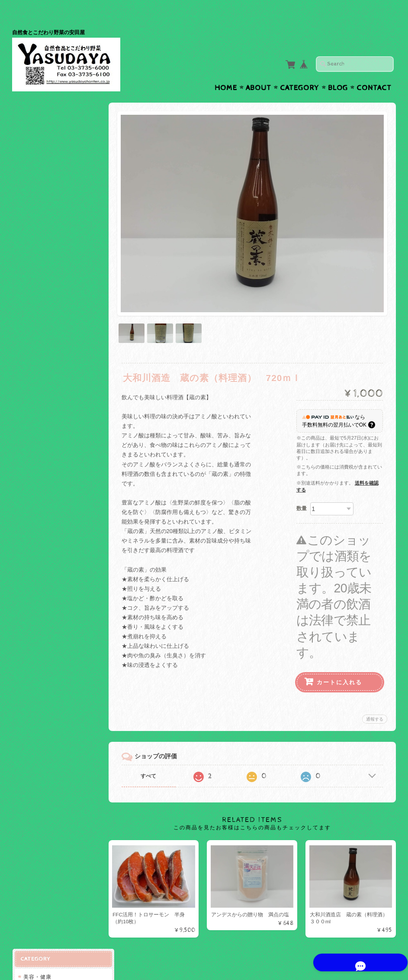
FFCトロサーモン (45, 144)
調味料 (33, 236)
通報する (375, 700)
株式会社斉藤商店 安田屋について (59, 312)
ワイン (33, 177)
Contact (374, 71)
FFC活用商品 (40, 207)
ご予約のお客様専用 (48, 252)
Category (300, 71)
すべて (152, 757)
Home (226, 71)
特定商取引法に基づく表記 (56, 367)
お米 (30, 222)
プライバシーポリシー (51, 350)
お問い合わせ (41, 332)
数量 (302, 489)
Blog (338, 71)
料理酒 (33, 191)
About (259, 71)
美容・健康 (37, 114)
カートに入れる (339, 663)
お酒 (29, 162)
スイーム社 (39, 129)
